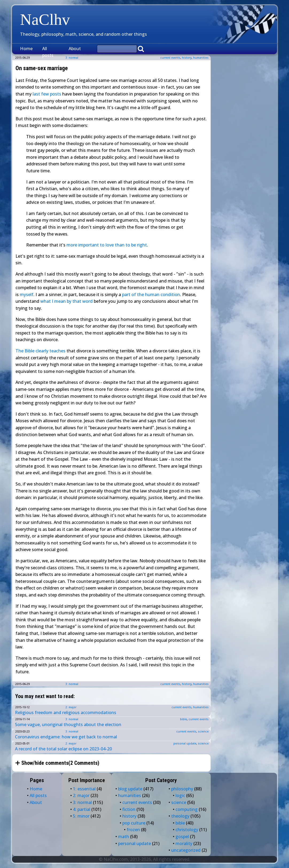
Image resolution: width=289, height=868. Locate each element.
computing (187, 809)
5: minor (81, 816)
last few (41, 94)
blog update (130, 789)
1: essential (84, 789)
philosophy (182, 789)
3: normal (72, 684)
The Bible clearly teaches (40, 351)
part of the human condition (151, 294)
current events (170, 58)
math (124, 837)
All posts (48, 52)
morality (184, 843)
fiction (129, 809)
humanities (201, 58)
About (75, 49)
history (187, 58)
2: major (71, 707)
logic (180, 795)
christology (187, 830)
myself (27, 294)
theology (180, 816)
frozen (133, 830)
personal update (185, 743)
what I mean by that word (67, 301)
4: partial (82, 809)
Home (26, 49)
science (203, 731)
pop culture (134, 823)
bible (183, 719)
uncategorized (186, 850)
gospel (182, 837)
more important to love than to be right (107, 245)
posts (56, 94)
